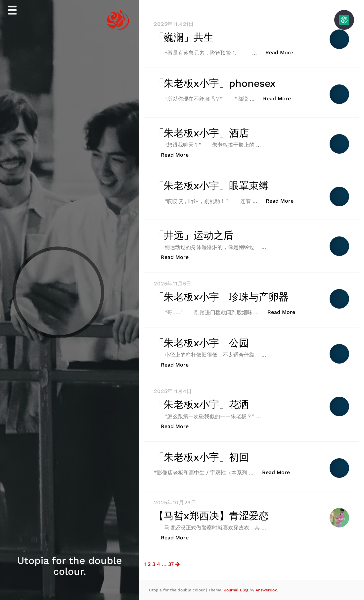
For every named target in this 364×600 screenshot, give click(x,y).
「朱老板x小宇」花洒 (201, 404)
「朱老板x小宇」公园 (201, 343)
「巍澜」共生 (184, 37)
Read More (283, 52)
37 (171, 564)
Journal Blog (237, 590)
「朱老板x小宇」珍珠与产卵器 (221, 297)
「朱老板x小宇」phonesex (215, 83)
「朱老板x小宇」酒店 (201, 133)
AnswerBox (266, 590)
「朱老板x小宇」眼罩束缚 (211, 186)
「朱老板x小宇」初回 (201, 457)
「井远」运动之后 (194, 235)
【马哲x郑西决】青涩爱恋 (211, 516)
